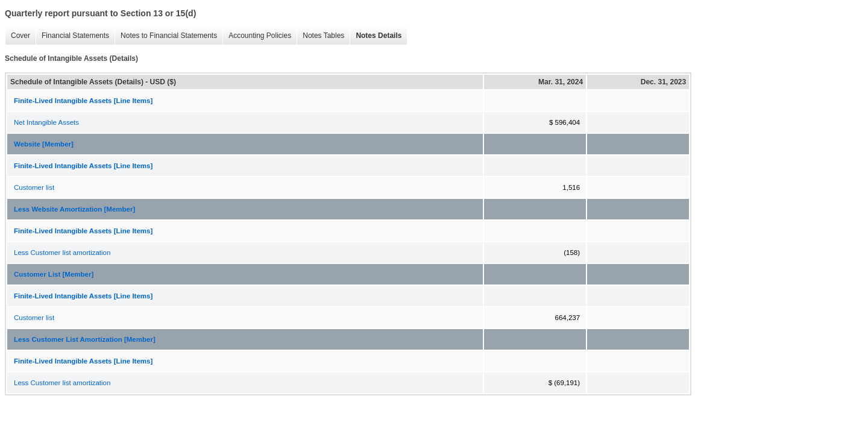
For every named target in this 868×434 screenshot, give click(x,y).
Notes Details (376, 36)
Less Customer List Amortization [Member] (85, 339)
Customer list (34, 187)
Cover (17, 36)
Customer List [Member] (54, 274)
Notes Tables (320, 36)
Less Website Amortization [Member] (74, 209)
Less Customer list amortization (62, 253)
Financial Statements (72, 36)
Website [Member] (44, 144)
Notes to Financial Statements (166, 36)
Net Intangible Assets (46, 122)
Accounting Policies (257, 36)
